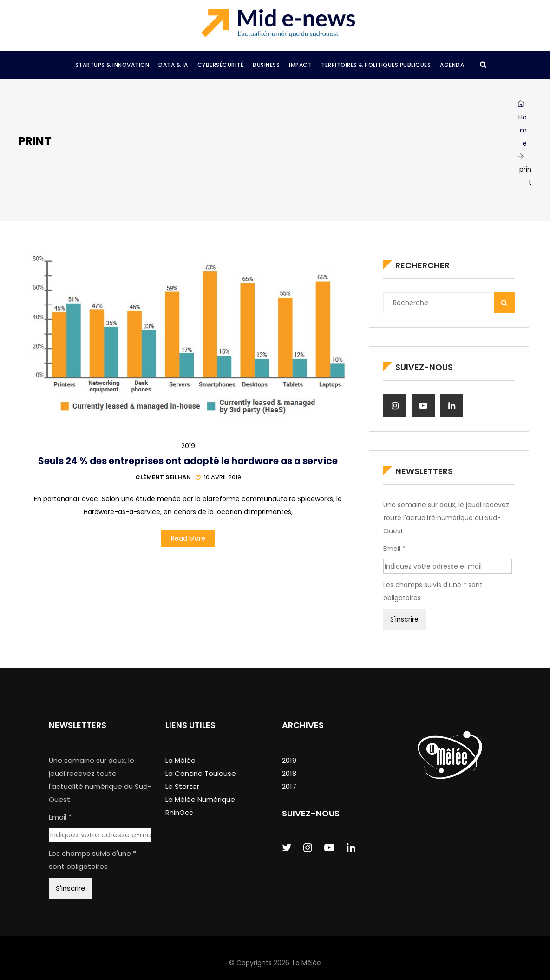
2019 (188, 446)
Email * (394, 549)
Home (522, 124)
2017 (289, 786)
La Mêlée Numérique (200, 799)
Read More (188, 538)
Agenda (452, 65)
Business (266, 65)
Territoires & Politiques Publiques (376, 65)
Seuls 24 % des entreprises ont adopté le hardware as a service (188, 461)
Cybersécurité (221, 65)
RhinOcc (179, 812)
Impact (300, 65)
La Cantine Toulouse (201, 773)
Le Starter (182, 786)
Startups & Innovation (112, 65)
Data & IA (173, 65)
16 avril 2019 (218, 477)
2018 (289, 773)
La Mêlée (180, 760)
